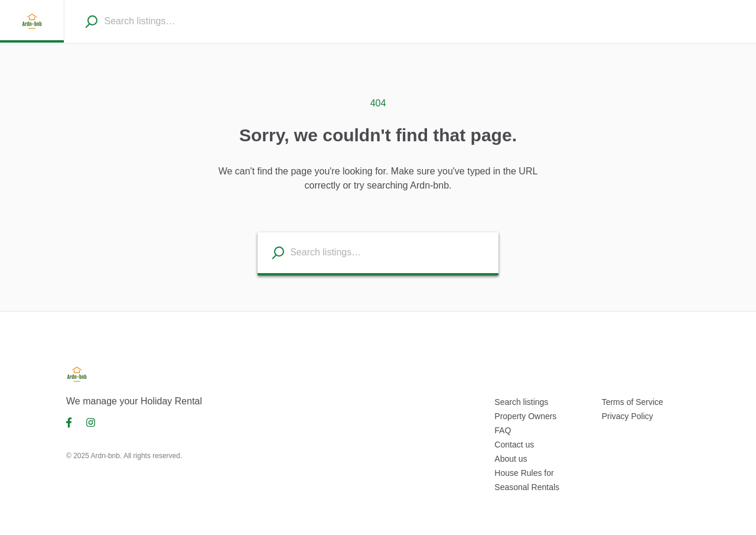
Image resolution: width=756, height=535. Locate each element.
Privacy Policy (628, 416)
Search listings (521, 402)
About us (511, 459)
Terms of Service (633, 402)
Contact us (514, 445)
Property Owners (525, 416)
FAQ (503, 430)
